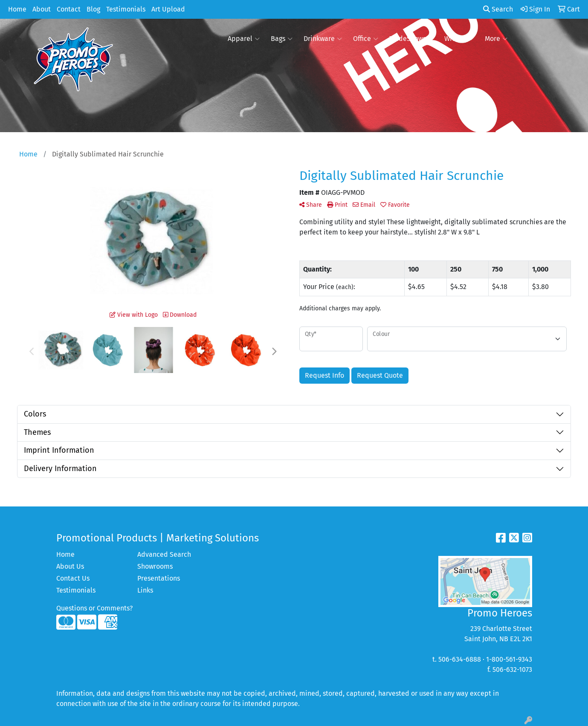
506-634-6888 (460, 659)
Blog (93, 9)
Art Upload (168, 9)
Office (366, 39)
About (42, 9)
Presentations (159, 578)
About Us (70, 566)
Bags (282, 39)
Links (145, 590)
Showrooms (155, 566)
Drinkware (323, 39)
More (496, 39)
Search (498, 9)
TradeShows (411, 39)
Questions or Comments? (94, 608)
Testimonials (126, 9)
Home (17, 9)
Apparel (244, 39)
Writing (459, 39)
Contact (69, 9)
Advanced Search (164, 554)
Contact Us (73, 578)
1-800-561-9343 (509, 659)
